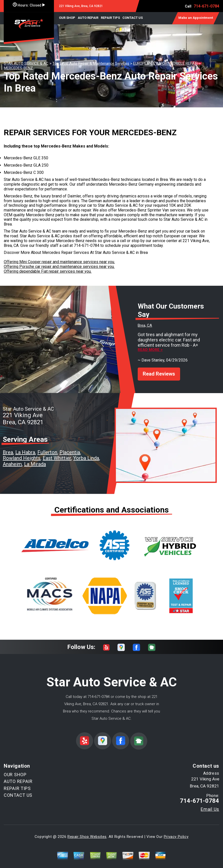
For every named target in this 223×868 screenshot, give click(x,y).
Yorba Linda (86, 454)
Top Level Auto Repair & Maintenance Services (91, 63)
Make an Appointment (196, 18)
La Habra (25, 448)
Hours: (29, 5)
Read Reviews (159, 369)
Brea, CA (145, 325)
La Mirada (35, 460)
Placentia (70, 448)
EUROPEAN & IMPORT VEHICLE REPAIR (165, 63)
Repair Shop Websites (87, 832)
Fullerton (47, 448)
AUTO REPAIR (88, 18)
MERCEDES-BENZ (18, 68)
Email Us (210, 805)
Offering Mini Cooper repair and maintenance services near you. (59, 262)
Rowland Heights (22, 454)
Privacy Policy (176, 832)
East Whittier (57, 454)
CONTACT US (133, 18)
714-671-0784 (206, 6)
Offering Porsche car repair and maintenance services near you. (59, 267)
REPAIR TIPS (110, 18)
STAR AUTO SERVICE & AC (26, 63)
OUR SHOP (67, 18)
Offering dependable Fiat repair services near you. (48, 271)
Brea (8, 448)
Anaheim (12, 460)
